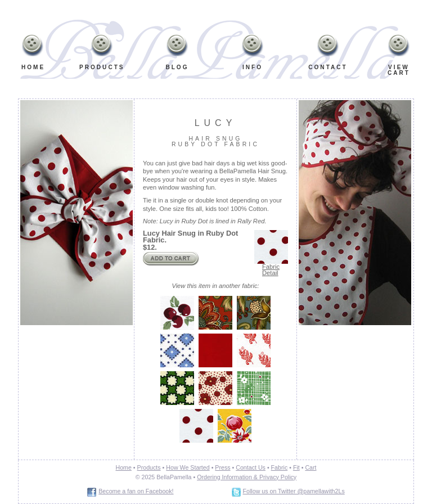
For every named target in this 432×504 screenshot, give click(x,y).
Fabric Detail (271, 270)
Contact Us (251, 467)
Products (102, 67)
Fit (296, 467)
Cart (310, 467)
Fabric (280, 467)
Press (222, 467)
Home (33, 67)
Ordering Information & (227, 477)
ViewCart (399, 70)
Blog (177, 67)
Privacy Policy (277, 477)
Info (250, 54)
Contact (328, 67)
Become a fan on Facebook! (136, 491)
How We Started (188, 467)
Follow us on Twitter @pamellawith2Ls (294, 491)
